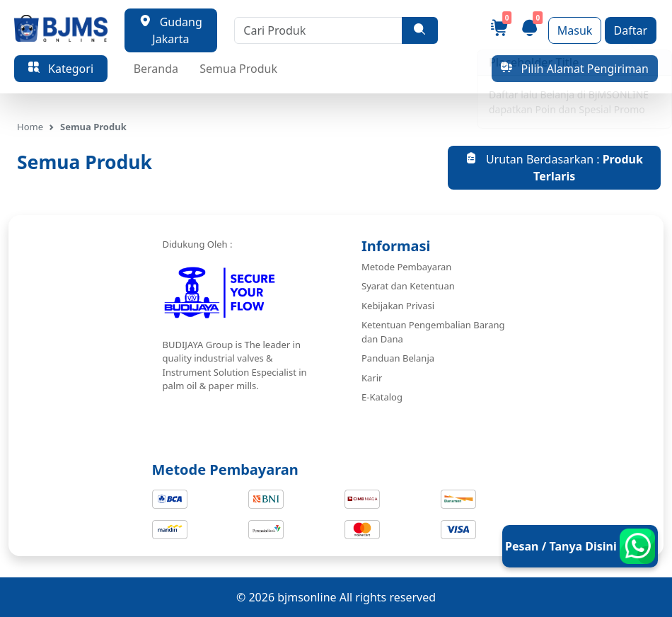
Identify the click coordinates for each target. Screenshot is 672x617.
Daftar (631, 30)
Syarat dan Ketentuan (408, 286)
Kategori (61, 69)
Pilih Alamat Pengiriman (575, 69)
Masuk (575, 30)
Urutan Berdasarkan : (554, 168)
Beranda (156, 69)
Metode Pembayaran (406, 267)
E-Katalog (382, 397)
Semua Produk (238, 69)
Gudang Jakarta (171, 30)
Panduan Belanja (398, 358)
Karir (372, 378)
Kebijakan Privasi (398, 306)
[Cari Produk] (318, 30)
